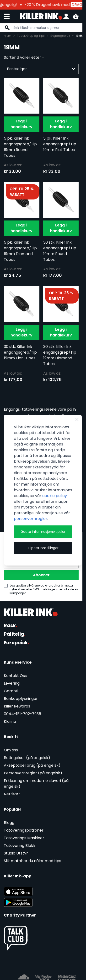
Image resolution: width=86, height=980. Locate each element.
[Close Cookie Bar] (77, 419)
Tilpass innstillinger (43, 548)
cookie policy (55, 496)
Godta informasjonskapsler (43, 532)
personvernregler (31, 519)
